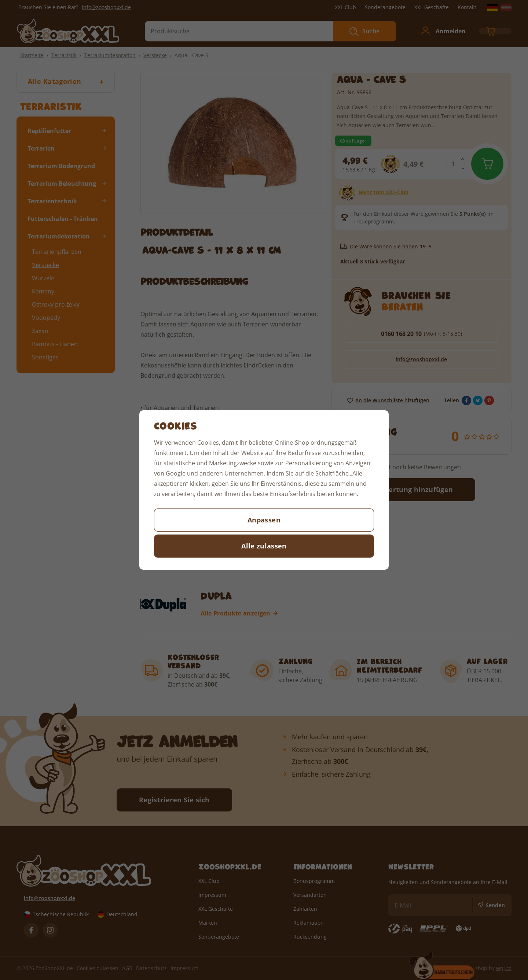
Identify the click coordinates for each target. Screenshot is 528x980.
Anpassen (264, 520)
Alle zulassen (264, 546)
